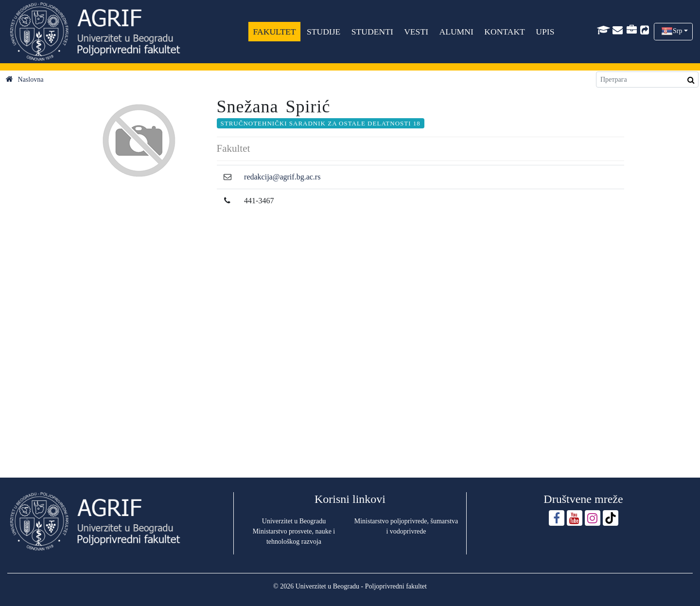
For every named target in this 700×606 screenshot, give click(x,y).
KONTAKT (505, 32)
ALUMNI (456, 32)
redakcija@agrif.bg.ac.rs (282, 177)
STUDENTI (372, 32)
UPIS (545, 32)
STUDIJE (324, 32)
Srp (677, 31)
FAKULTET (274, 32)
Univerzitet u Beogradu (294, 521)
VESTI (416, 32)
